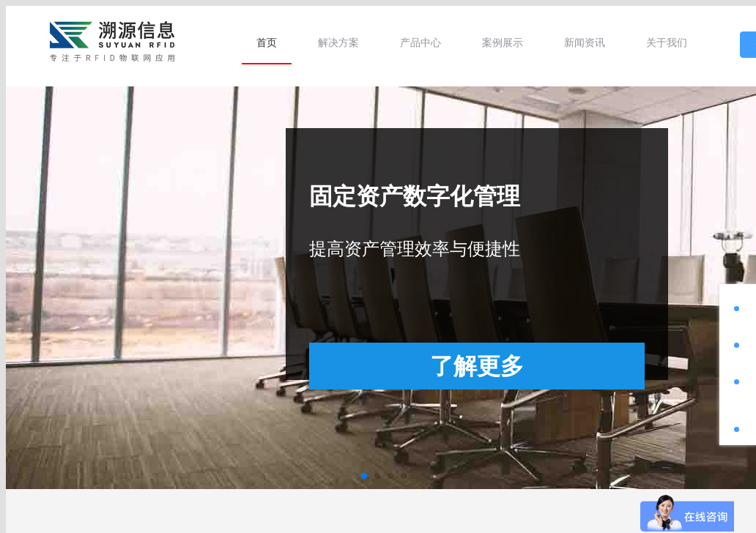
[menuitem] (267, 42)
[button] (364, 476)
